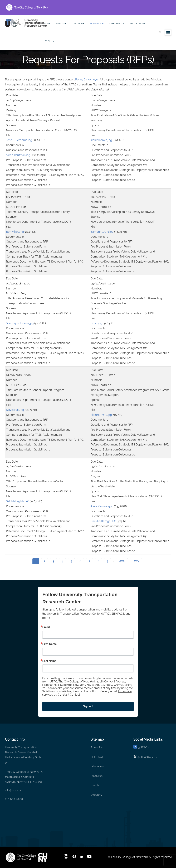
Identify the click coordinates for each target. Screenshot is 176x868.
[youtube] (90, 858)
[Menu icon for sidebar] (168, 32)
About (61, 24)
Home (47, 23)
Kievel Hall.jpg (15, 410)
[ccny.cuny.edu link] (88, 7)
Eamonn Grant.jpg (102, 232)
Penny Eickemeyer (87, 79)
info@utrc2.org (14, 790)
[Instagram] (66, 858)
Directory (117, 24)
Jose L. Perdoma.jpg (19, 140)
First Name (49, 644)
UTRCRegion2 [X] (149, 757)
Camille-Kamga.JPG (103, 521)
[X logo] (135, 757)
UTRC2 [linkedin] (144, 747)
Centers (78, 24)
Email (46, 627)
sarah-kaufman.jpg (18, 155)
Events (49, 42)
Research (97, 24)
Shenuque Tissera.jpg (20, 323)
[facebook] (74, 858)
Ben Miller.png (15, 232)
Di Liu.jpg (96, 323)
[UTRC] (21, 857)
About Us (97, 747)
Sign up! (88, 706)
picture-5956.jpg (101, 415)
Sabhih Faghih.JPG (18, 501)
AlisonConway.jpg (102, 506)
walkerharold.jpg (101, 140)
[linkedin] (135, 747)
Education (137, 24)
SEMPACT (97, 757)
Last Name (49, 661)
